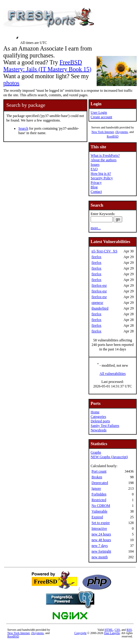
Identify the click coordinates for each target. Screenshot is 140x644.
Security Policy (102, 178)
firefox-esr (99, 285)
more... (96, 228)
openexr (97, 303)
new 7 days (100, 546)
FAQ (94, 169)
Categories (98, 417)
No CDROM (101, 506)
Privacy (96, 183)
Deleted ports (100, 421)
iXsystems (122, 132)
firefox (96, 257)
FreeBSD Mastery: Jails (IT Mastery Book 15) (47, 66)
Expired (97, 517)
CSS (117, 630)
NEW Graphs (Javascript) (109, 457)
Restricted (99, 500)
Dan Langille (112, 633)
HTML (109, 630)
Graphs (96, 452)
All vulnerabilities (113, 374)
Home (95, 412)
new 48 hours (101, 540)
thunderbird (100, 308)
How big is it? (101, 174)
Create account (101, 117)
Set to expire (101, 523)
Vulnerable (100, 511)
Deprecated (100, 483)
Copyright (81, 633)
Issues (95, 165)
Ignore (96, 488)
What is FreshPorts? (105, 156)
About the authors (104, 160)
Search (23, 128)
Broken (97, 477)
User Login (99, 112)
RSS (129, 630)
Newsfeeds (99, 430)
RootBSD (113, 136)
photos (11, 83)
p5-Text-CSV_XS (104, 251)
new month (100, 557)
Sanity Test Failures (105, 426)
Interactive (99, 528)
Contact (96, 192)
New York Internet (103, 132)
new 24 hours (101, 534)
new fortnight (101, 551)
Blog (94, 187)
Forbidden (99, 494)
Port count (99, 471)
